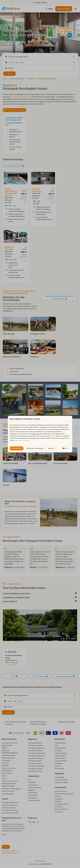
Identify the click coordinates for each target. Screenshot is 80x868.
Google (53, 436)
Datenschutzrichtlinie (22, 440)
